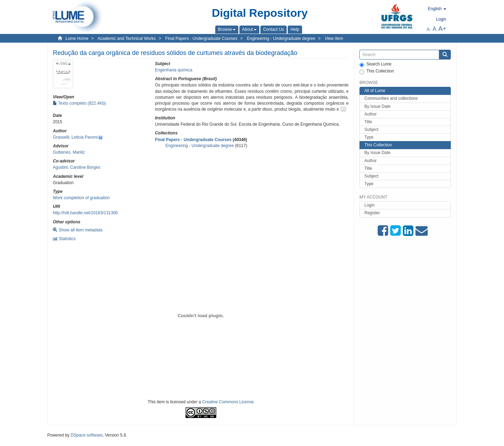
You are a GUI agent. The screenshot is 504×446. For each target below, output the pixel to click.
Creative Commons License (228, 402)
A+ (442, 29)
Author (370, 114)
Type (369, 137)
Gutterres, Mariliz (69, 152)
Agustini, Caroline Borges (76, 167)
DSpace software (87, 435)
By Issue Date (377, 106)
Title (368, 122)
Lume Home (77, 39)
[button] (227, 29)
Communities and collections (391, 98)
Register (372, 213)
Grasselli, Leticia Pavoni (75, 137)
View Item (334, 39)
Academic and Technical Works (127, 39)
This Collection (377, 71)
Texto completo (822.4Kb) (79, 103)
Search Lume (375, 64)
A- (429, 29)
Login (369, 205)
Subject (371, 130)
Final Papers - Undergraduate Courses (201, 39)
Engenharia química (174, 70)
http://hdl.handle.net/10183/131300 (85, 213)
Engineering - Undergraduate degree (281, 39)
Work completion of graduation (81, 198)
